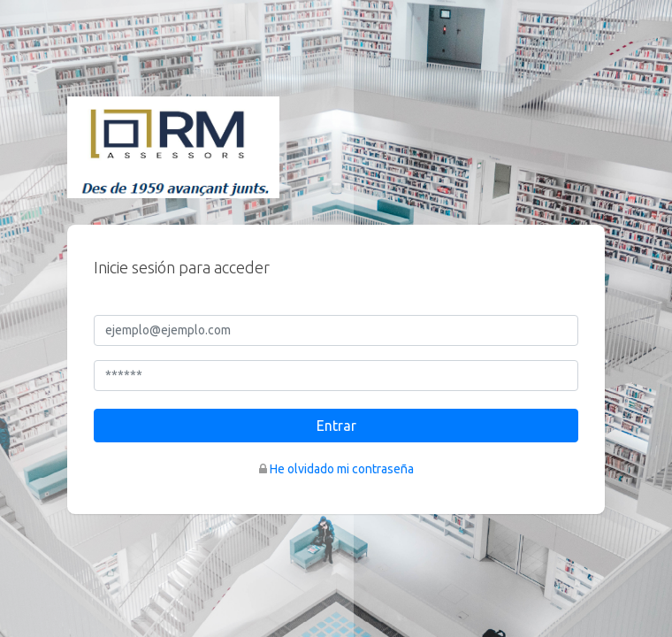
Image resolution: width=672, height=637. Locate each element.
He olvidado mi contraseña (342, 469)
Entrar (336, 426)
